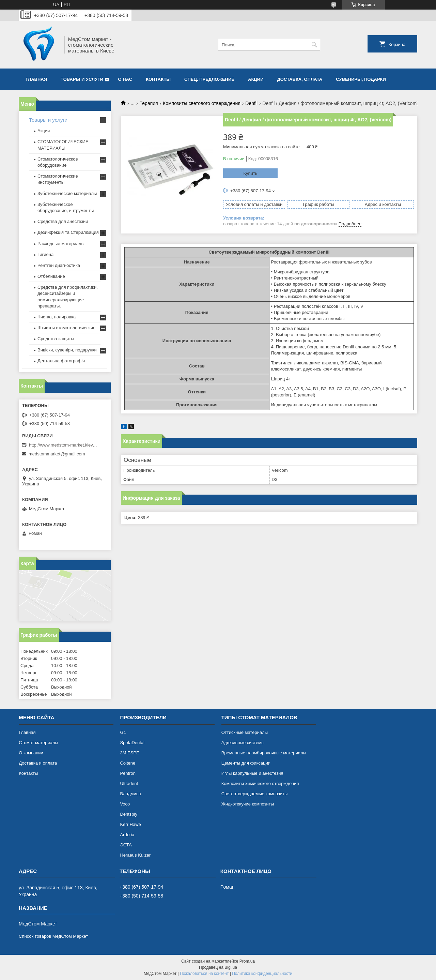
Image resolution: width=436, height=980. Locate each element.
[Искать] (314, 45)
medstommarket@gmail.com (57, 454)
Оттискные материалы (245, 732)
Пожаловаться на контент (204, 974)
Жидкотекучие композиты (248, 804)
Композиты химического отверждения (260, 783)
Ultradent (129, 783)
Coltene (128, 763)
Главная (36, 79)
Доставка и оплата (38, 763)
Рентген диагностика (59, 265)
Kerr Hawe (130, 824)
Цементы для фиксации (246, 763)
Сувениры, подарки (361, 79)
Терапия (149, 103)
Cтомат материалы (38, 743)
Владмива (130, 794)
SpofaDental (132, 743)
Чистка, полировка (57, 317)
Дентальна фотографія (61, 361)
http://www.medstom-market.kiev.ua (63, 445)
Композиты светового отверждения (202, 103)
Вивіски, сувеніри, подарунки (67, 350)
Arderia (127, 835)
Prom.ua (247, 961)
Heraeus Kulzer (135, 855)
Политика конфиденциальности (262, 974)
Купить (250, 173)
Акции (44, 131)
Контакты (158, 79)
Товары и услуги (82, 79)
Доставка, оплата (300, 79)
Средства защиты (56, 339)
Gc (123, 732)
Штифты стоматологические (66, 328)
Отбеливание (51, 276)
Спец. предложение (209, 79)
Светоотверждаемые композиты (255, 794)
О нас (125, 79)
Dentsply (129, 814)
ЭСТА (126, 845)
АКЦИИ (256, 79)
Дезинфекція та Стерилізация (68, 232)
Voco (125, 804)
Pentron (128, 773)
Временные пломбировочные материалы (264, 753)
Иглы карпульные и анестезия (252, 773)
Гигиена (45, 254)
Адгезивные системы (243, 743)
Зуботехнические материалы (67, 193)
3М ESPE (129, 753)
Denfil (251, 103)
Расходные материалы (61, 244)
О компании (31, 753)
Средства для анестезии (63, 221)
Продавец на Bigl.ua (218, 967)
